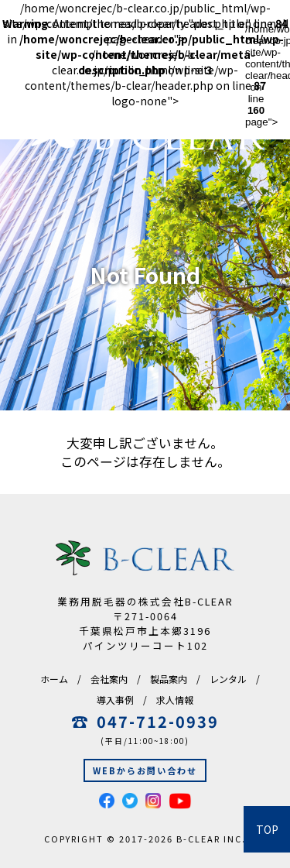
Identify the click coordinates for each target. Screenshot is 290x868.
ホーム (54, 679)
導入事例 (115, 700)
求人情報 (175, 700)
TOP (267, 829)
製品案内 (169, 679)
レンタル (228, 679)
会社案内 (109, 679)
